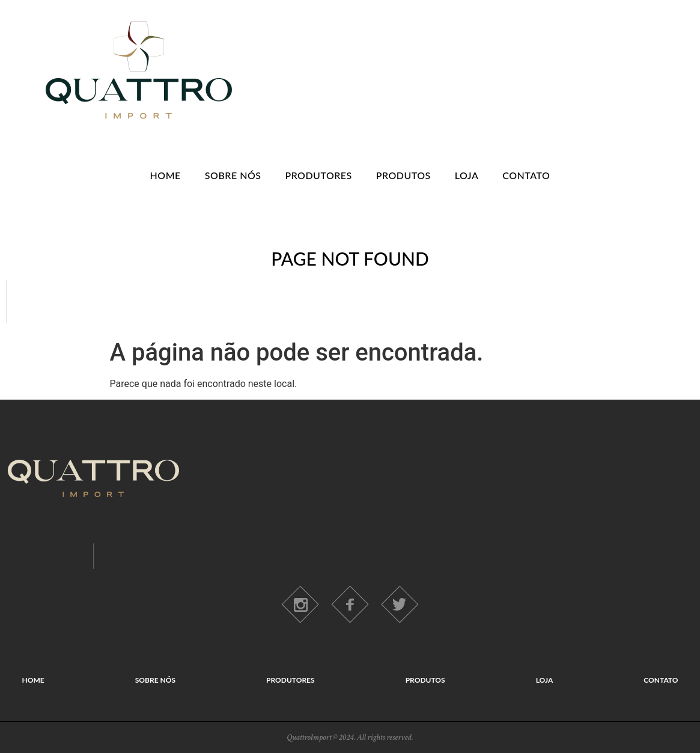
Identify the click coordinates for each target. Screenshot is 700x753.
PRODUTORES (318, 175)
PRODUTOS (403, 175)
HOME (166, 175)
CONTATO (526, 175)
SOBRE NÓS (233, 175)
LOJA (467, 175)
